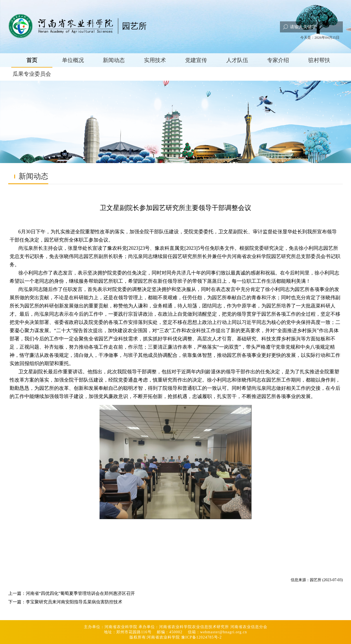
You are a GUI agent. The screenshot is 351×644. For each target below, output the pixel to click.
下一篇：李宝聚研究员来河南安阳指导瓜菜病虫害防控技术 (65, 602)
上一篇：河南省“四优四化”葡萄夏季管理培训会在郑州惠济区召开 (72, 593)
